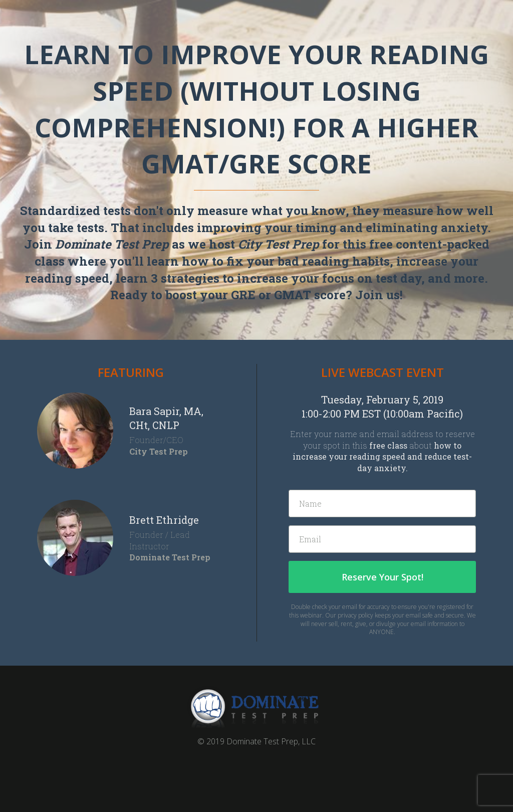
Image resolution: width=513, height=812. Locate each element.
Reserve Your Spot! (382, 577)
